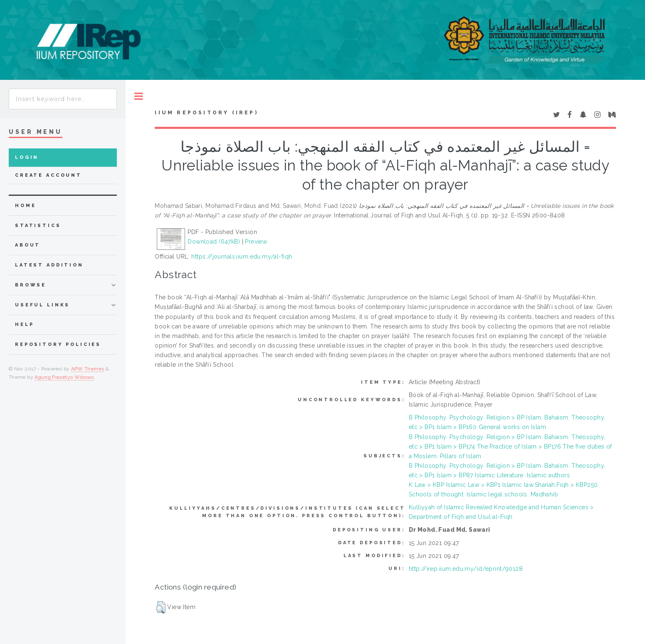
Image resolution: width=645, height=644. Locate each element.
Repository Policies (58, 344)
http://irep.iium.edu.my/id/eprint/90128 (466, 569)
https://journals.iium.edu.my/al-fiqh (242, 257)
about (28, 245)
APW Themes (88, 369)
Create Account (48, 175)
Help (24, 324)
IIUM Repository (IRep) (206, 113)
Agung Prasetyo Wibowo (64, 377)
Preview (256, 242)
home (25, 206)
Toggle (139, 96)
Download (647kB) (214, 242)
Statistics (38, 226)
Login (27, 157)
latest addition (49, 265)
